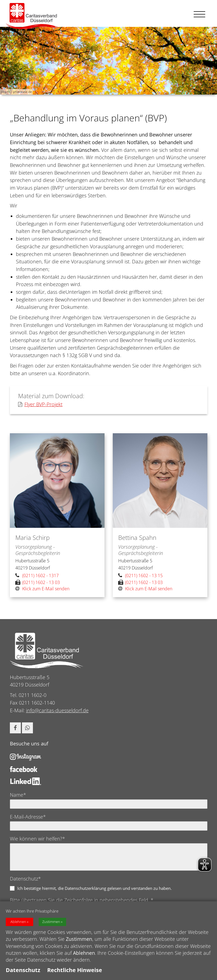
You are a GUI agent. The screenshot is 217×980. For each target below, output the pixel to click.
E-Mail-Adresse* (28, 817)
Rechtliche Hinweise (75, 972)
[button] (15, 728)
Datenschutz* (25, 879)
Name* (18, 795)
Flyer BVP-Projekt (40, 404)
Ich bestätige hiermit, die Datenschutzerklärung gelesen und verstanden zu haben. (95, 888)
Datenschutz (23, 972)
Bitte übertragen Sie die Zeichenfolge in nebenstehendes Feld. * (82, 900)
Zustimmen (51, 923)
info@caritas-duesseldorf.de (57, 710)
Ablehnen (18, 923)
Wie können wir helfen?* (37, 839)
